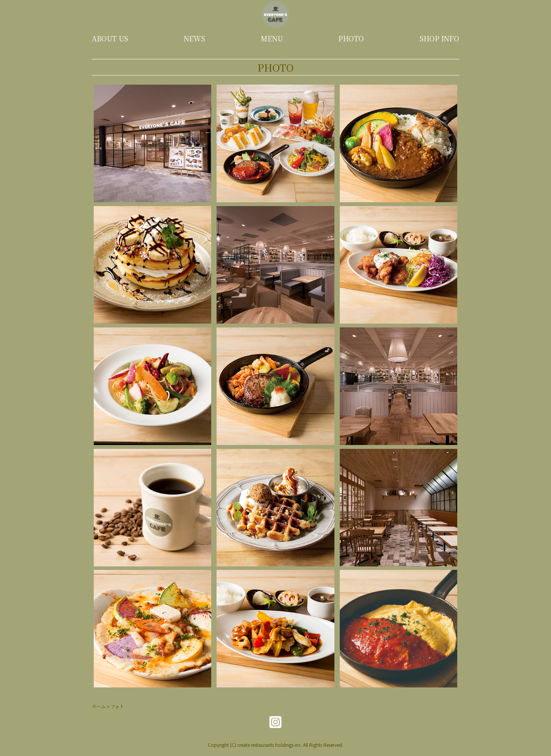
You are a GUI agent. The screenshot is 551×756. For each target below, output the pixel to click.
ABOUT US (110, 38)
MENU (272, 38)
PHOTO (351, 38)
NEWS (194, 38)
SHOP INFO (439, 38)
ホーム (99, 706)
